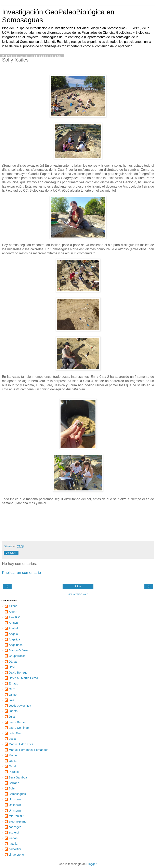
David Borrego (18, 673)
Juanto (13, 711)
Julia (12, 717)
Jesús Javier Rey (20, 706)
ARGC (13, 606)
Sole (12, 788)
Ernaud (13, 683)
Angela (13, 634)
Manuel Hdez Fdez (21, 744)
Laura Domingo (19, 728)
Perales (14, 772)
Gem (12, 689)
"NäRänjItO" (17, 816)
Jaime (13, 695)
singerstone (16, 855)
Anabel (13, 628)
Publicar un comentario (21, 573)
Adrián (13, 612)
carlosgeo (15, 827)
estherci (14, 832)
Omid (12, 766)
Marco (13, 755)
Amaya (13, 623)
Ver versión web (78, 594)
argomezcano (18, 822)
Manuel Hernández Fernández (28, 750)
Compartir (11, 553)
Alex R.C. (15, 617)
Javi (11, 700)
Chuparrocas (17, 656)
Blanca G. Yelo (18, 650)
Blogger (92, 864)
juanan (13, 838)
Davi (12, 667)
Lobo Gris (15, 733)
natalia (13, 844)
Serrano (14, 783)
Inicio (78, 586)
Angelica (14, 639)
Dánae (13, 662)
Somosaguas (17, 794)
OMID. (13, 761)
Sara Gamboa (18, 777)
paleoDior (15, 849)
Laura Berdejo (18, 722)
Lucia (12, 739)
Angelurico (16, 645)
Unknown (15, 799)
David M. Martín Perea (23, 678)
